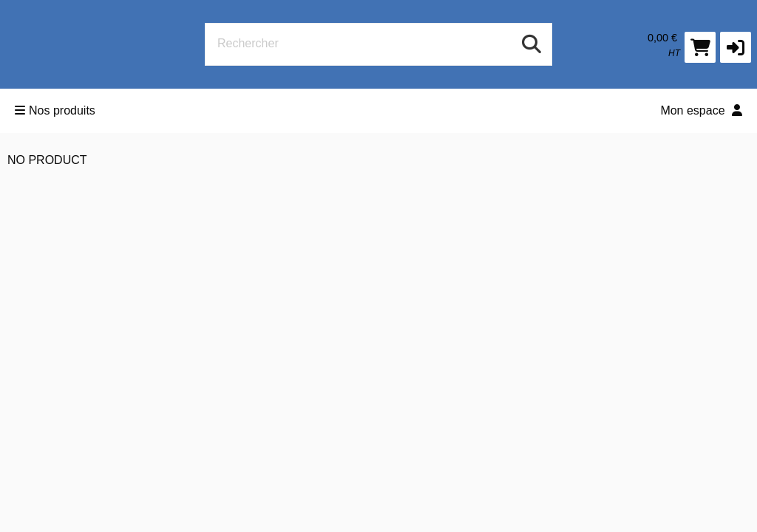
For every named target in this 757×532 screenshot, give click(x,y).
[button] (736, 47)
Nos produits (55, 110)
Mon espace (701, 110)
